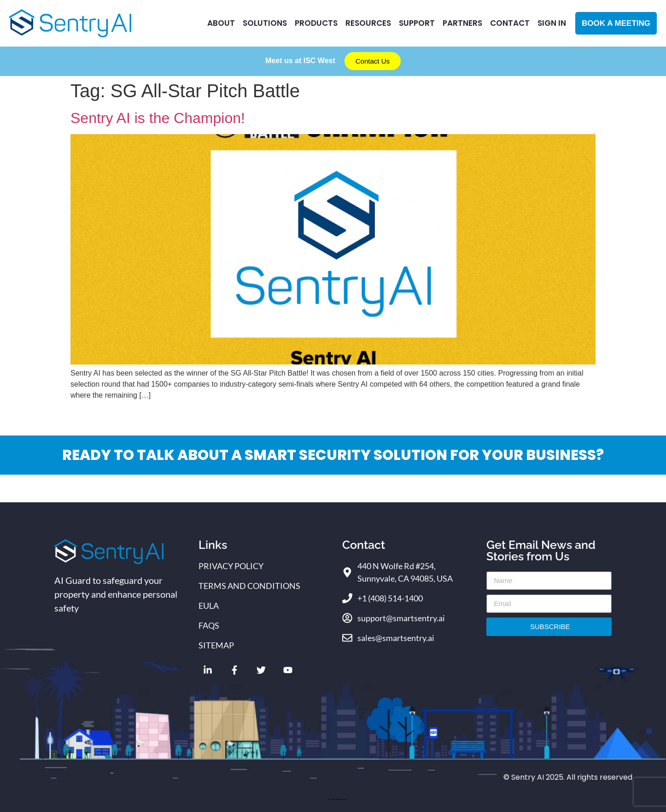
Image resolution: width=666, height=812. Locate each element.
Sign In (552, 23)
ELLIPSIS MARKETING (337, 799)
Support (417, 23)
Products (316, 23)
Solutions (265, 23)
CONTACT (510, 23)
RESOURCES (368, 23)
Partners (462, 23)
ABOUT (221, 23)
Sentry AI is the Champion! (158, 118)
